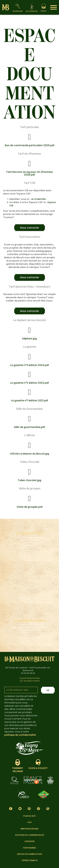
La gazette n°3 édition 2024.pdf (30, 365)
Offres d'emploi (30, 860)
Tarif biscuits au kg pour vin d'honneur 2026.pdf (30, 173)
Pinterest (38, 809)
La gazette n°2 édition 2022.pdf (30, 383)
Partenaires (30, 848)
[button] (30, 228)
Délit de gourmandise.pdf (30, 427)
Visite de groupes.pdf (30, 507)
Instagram (48, 809)
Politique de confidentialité (30, 835)
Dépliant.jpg (30, 339)
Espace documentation (30, 854)
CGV (30, 822)
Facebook (11, 809)
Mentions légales (30, 829)
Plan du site (30, 816)
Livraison (30, 841)
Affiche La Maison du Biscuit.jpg (30, 454)
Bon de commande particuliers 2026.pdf (30, 145)
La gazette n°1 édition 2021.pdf (30, 400)
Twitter (20, 809)
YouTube (29, 809)
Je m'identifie (38, 199)
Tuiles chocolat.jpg (30, 480)
